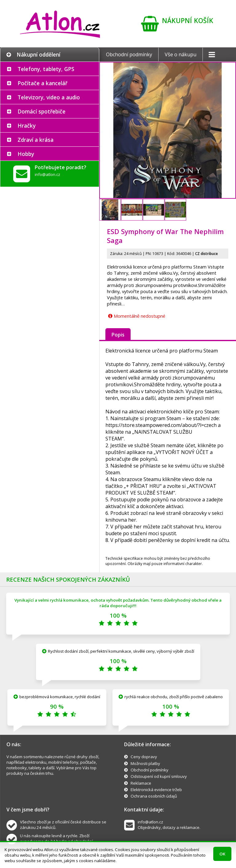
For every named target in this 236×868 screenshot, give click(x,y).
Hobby (26, 154)
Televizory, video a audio (49, 97)
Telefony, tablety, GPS (46, 69)
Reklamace (141, 783)
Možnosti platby (145, 763)
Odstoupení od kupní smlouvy (159, 776)
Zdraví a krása (35, 140)
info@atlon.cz (47, 174)
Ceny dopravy (144, 757)
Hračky (27, 125)
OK (222, 854)
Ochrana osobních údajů (154, 796)
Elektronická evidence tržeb (156, 790)
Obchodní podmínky (129, 54)
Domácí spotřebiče (41, 111)
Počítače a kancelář (42, 83)
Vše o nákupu (181, 54)
